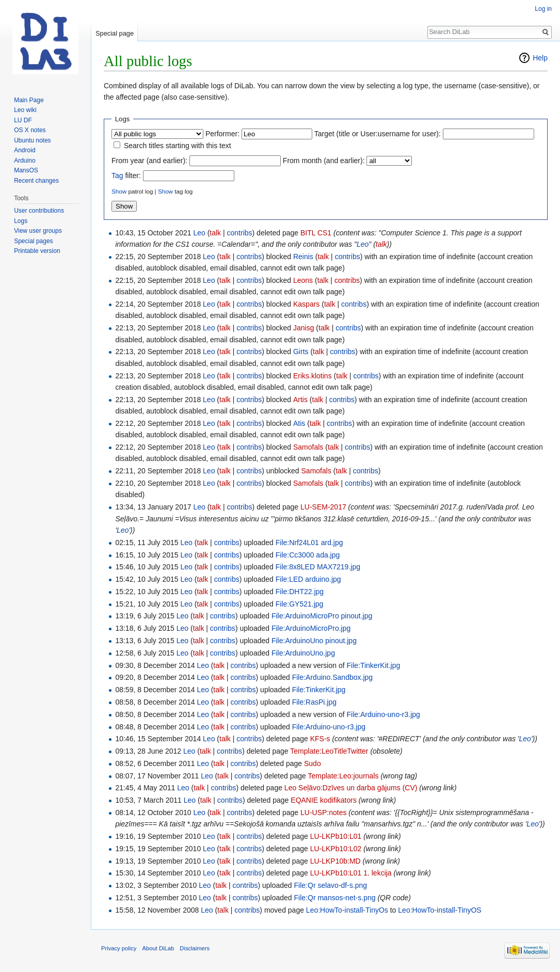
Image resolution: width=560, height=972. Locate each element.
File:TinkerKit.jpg (373, 665)
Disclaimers (195, 948)
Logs (21, 221)
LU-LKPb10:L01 (336, 836)
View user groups (38, 231)
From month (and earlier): (324, 161)
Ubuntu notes (32, 140)
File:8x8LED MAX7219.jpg (318, 567)
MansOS (26, 170)
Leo (363, 244)
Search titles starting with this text (178, 146)
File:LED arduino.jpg (308, 579)
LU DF (23, 120)
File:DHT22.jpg (300, 592)
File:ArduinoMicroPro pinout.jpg (322, 616)
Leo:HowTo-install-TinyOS (439, 910)
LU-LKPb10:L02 (336, 849)
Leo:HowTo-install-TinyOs (347, 910)
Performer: (222, 134)
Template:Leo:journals (343, 776)
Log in (543, 9)
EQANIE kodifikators (324, 800)
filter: (126, 176)
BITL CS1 (316, 233)
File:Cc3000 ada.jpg (308, 555)
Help (540, 58)
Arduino (25, 161)
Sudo (313, 763)
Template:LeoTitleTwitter (329, 751)
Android (25, 150)
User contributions (39, 211)
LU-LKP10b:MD (335, 861)
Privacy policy (119, 948)
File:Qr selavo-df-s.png (331, 885)
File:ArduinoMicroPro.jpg (311, 628)
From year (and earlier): (149, 161)
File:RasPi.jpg (314, 702)
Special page (115, 33)
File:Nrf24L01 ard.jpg (309, 543)
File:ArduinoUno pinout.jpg (314, 641)
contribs (240, 233)
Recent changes (36, 181)
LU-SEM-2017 (323, 507)
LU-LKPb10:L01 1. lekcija (351, 873)
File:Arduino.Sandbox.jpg (332, 677)
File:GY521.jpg (300, 604)
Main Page (29, 100)
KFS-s (320, 739)
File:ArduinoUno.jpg (303, 653)
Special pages (33, 241)
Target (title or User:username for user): (378, 134)
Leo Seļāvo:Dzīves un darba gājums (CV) (351, 788)
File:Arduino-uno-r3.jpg (383, 714)
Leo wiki (25, 110)
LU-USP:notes (323, 812)
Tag (117, 176)
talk (215, 233)
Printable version (37, 251)
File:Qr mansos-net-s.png (335, 898)
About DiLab (158, 948)
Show (119, 191)
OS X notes (30, 130)
